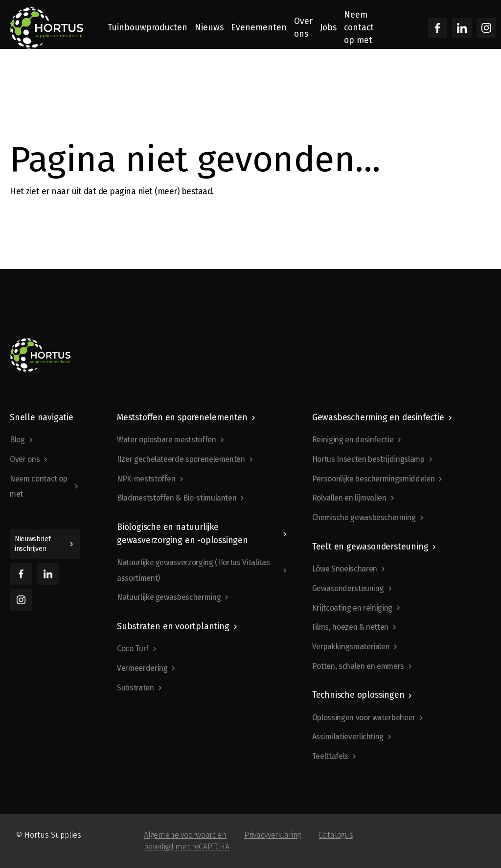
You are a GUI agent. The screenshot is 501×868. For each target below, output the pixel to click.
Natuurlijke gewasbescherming (169, 597)
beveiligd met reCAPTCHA (187, 847)
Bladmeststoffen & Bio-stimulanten (177, 498)
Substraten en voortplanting (173, 627)
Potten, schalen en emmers (358, 666)
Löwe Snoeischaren (345, 569)
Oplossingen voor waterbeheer (364, 718)
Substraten (136, 688)
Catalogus (336, 835)
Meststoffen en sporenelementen (182, 418)
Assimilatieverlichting (348, 737)
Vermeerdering (142, 668)
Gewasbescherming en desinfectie (378, 418)
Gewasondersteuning (348, 588)
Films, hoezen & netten (350, 627)
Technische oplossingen (358, 695)
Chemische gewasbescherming (364, 517)
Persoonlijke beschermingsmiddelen (373, 479)
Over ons (25, 459)
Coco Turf (133, 649)
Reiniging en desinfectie (353, 440)
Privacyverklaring (273, 835)
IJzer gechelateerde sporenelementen (181, 459)
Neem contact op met (39, 487)
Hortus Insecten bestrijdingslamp (368, 459)
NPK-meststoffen (146, 479)
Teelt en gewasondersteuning (370, 547)
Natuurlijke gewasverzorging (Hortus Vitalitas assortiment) (193, 570)
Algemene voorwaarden (185, 835)
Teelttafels (330, 756)
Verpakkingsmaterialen (351, 647)
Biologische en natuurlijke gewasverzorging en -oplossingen (182, 534)
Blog (17, 440)
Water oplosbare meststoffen (167, 440)
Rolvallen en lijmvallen (349, 498)
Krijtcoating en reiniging (352, 608)
